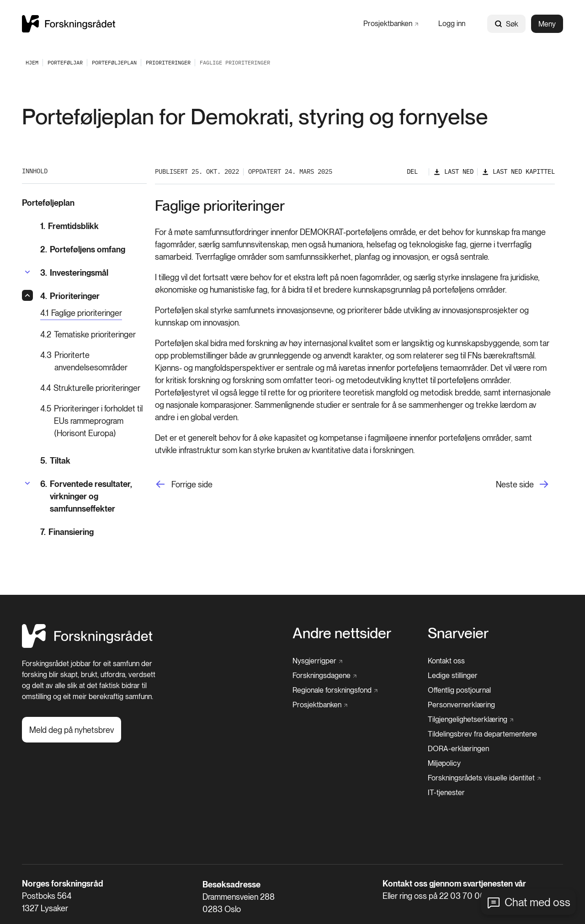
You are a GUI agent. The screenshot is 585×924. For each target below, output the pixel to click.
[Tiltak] (93, 461)
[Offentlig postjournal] (459, 690)
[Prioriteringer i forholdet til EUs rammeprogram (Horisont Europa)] (93, 421)
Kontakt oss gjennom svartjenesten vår (454, 884)
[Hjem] (87, 645)
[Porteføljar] (65, 62)
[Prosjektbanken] (391, 24)
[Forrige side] (184, 484)
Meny (547, 24)
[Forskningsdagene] (324, 676)
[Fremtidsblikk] (93, 226)
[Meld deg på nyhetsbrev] (72, 730)
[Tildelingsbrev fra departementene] (482, 734)
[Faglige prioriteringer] (81, 313)
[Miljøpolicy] (444, 764)
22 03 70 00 (462, 896)
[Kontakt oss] (446, 661)
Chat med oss (537, 902)
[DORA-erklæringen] (458, 749)
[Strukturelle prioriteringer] (93, 388)
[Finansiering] (93, 532)
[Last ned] (453, 172)
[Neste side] (525, 484)
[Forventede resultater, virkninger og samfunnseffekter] (93, 496)
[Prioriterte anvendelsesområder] (93, 361)
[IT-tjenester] (446, 793)
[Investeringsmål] (74, 273)
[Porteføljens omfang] (93, 249)
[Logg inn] (452, 24)
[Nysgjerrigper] (317, 661)
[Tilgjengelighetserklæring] (471, 720)
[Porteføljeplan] (114, 62)
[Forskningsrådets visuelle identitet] (484, 778)
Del (412, 171)
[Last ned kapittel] (518, 172)
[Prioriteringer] (168, 62)
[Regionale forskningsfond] (335, 690)
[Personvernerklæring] (461, 705)
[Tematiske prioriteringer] (93, 334)
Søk (506, 24)
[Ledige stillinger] (453, 676)
